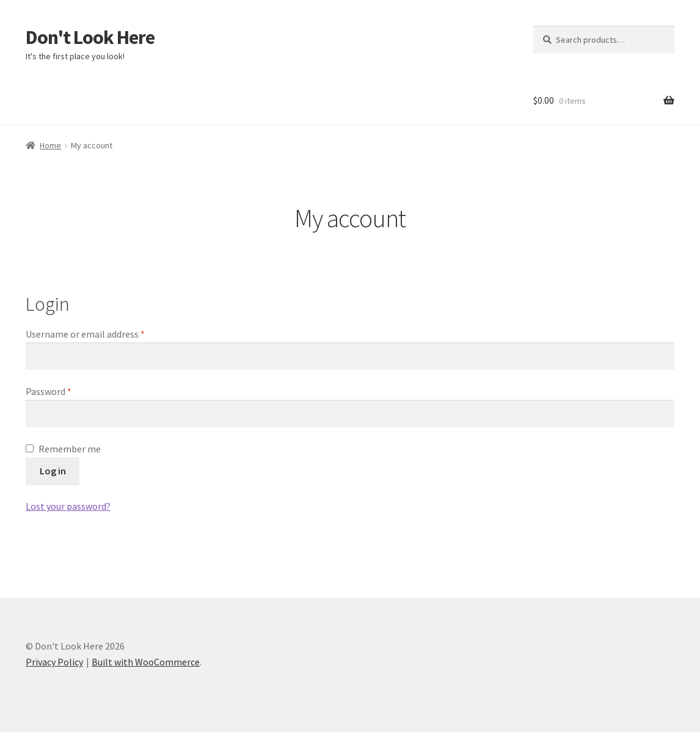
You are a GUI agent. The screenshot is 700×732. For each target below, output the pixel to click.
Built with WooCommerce (146, 662)
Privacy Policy (54, 662)
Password (67, 391)
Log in (53, 471)
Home (50, 145)
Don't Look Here (90, 37)
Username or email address (103, 333)
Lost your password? (68, 506)
